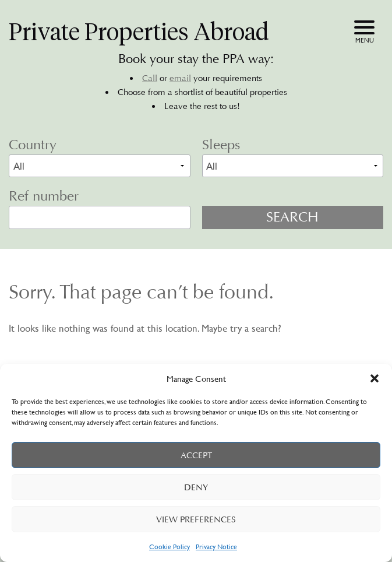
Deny (196, 487)
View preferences (196, 519)
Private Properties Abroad (139, 32)
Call (150, 78)
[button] (375, 378)
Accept (196, 455)
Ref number (44, 196)
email (180, 78)
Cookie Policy (169, 546)
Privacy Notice (216, 546)
